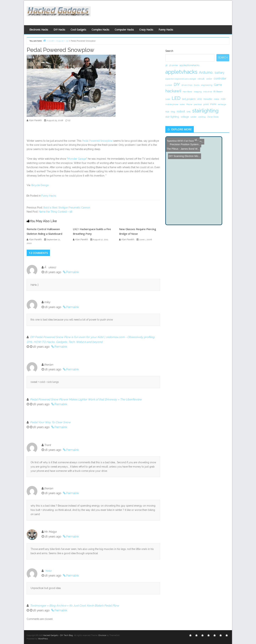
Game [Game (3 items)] (218, 85)
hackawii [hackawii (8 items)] (173, 91)
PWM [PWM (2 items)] (213, 104)
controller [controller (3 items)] (220, 79)
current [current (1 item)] (169, 85)
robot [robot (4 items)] (181, 111)
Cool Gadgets (78, 30)
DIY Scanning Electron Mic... (183, 146)
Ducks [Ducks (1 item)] (197, 85)
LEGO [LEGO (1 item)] (200, 99)
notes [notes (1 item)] (182, 104)
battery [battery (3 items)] (220, 73)
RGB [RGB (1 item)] (167, 112)
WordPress (43, 639)
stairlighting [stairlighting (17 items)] (205, 111)
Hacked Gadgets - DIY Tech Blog (58, 635)
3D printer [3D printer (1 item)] (174, 65)
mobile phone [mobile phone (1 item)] (172, 104)
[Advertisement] (163, 12)
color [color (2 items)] (209, 79)
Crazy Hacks (146, 30)
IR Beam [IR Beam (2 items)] (218, 91)
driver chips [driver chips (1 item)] (187, 85)
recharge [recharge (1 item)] (222, 104)
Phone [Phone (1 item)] (189, 104)
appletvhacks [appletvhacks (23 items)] (181, 72)
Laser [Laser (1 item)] (168, 99)
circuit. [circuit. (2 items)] (201, 79)
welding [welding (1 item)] (202, 117)
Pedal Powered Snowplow (98, 141)
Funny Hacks (166, 30)
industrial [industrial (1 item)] (208, 92)
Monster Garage (77, 159)
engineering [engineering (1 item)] (207, 85)
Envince (102, 635)
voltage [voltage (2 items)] (185, 117)
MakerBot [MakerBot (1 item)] (208, 99)
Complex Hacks (100, 30)
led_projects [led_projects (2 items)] (189, 99)
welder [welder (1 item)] (194, 117)
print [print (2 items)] (206, 104)
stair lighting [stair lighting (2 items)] (172, 117)
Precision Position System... (183, 142)
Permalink (73, 272)
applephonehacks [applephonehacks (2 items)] (189, 65)
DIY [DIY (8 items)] (177, 84)
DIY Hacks (59, 30)
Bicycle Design (40, 185)
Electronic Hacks (39, 30)
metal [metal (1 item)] (217, 99)
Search (169, 51)
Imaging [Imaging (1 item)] (198, 92)
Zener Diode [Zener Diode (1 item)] (213, 117)
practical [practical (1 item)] (198, 104)
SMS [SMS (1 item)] (189, 112)
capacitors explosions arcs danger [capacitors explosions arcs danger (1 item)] (181, 79)
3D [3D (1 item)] (166, 65)
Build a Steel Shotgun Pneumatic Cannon (67, 208)
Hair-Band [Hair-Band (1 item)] (187, 92)
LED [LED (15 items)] (176, 98)
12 (69, 120)
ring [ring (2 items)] (173, 112)
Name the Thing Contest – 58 (56, 212)
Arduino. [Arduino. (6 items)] (206, 72)
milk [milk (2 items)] (223, 99)
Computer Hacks (124, 30)
